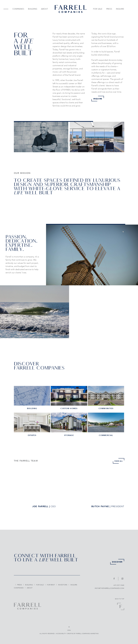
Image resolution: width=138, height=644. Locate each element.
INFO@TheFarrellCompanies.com (109, 588)
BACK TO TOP (120, 599)
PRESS (109, 9)
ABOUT (44, 9)
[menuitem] (7, 9)
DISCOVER (117, 562)
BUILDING (33, 9)
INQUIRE (120, 9)
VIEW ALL (117, 461)
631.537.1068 (119, 585)
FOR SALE (98, 9)
